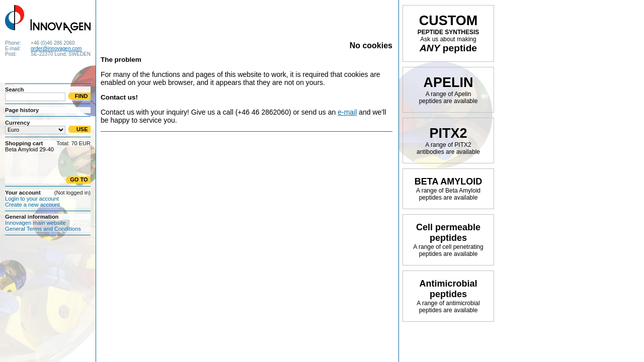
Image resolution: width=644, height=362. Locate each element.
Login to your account (32, 199)
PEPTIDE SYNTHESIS (449, 33)
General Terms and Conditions (43, 229)
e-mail (347, 112)
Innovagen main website (35, 223)
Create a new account (32, 205)
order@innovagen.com (56, 49)
